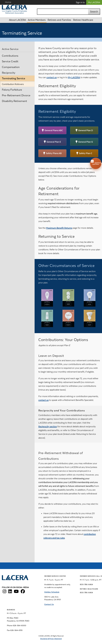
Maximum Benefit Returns (59, 228)
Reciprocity (9, 73)
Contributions (10, 56)
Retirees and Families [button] (59, 20)
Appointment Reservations (96, 162)
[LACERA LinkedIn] (10, 592)
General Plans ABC (54, 130)
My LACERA (94, 2)
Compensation (11, 67)
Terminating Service (14, 78)
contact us (52, 77)
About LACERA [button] (17, 20)
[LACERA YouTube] (16, 592)
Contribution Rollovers (13, 84)
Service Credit (10, 61)
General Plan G (86, 142)
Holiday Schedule (52, 592)
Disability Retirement (14, 101)
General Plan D (86, 130)
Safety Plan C (86, 153)
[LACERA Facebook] (23, 592)
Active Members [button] (37, 20)
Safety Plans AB (54, 153)
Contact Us (49, 604)
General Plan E (54, 142)
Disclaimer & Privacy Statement (51, 639)
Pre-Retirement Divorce (16, 95)
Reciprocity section (48, 427)
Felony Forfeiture (12, 90)
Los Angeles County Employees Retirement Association (15, 12)
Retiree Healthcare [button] (83, 20)
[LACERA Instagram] (4, 592)
